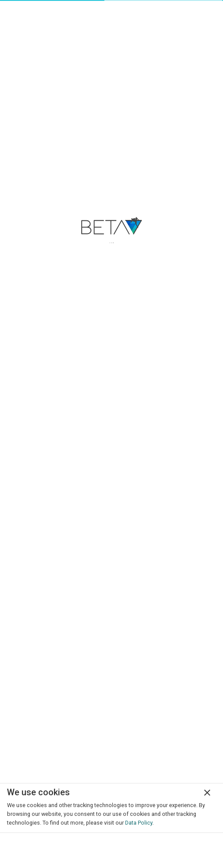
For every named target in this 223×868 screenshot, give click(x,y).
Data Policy (139, 823)
